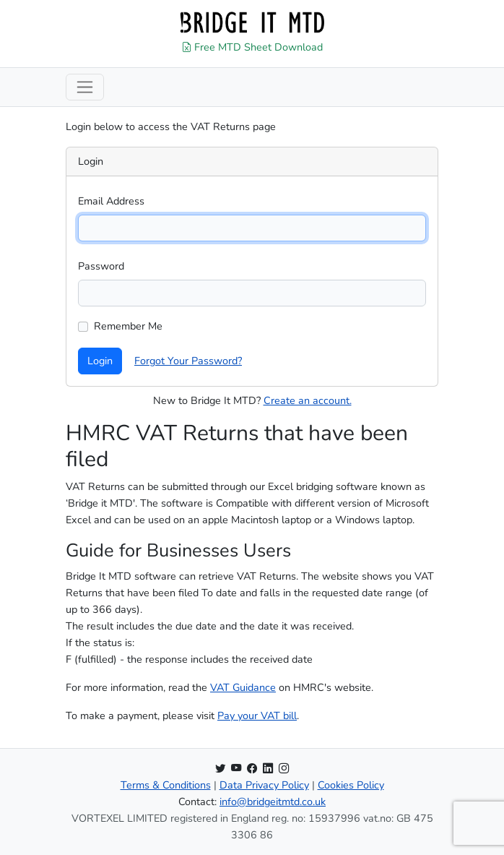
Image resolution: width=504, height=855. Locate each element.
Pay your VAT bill (257, 716)
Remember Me (128, 326)
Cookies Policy (351, 785)
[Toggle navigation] (85, 87)
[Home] (252, 22)
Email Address (111, 201)
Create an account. (308, 400)
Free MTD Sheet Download (252, 47)
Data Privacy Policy (264, 785)
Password (101, 266)
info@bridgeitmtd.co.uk (273, 802)
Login (100, 361)
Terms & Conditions (166, 785)
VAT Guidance (243, 687)
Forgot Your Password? (188, 361)
